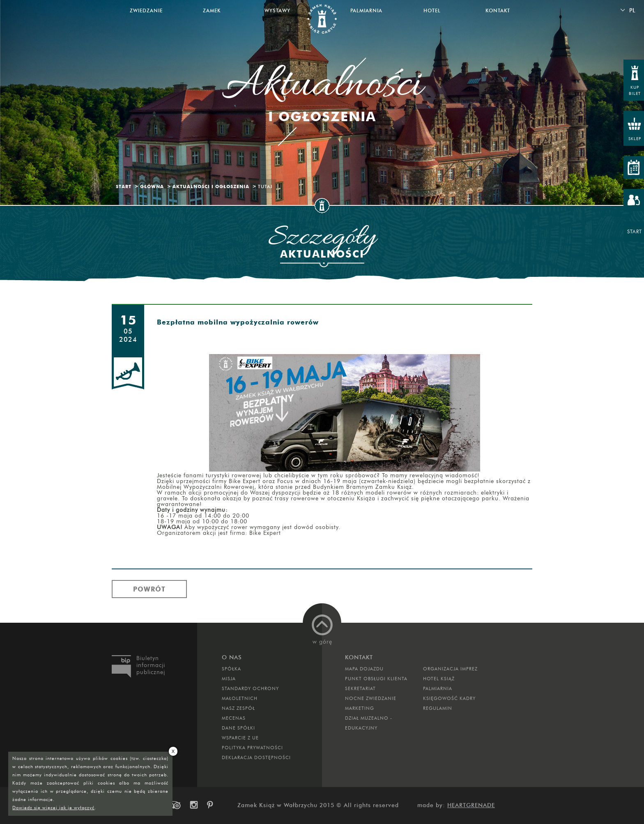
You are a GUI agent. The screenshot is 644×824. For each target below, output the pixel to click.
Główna (152, 186)
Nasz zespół (238, 708)
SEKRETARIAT (360, 688)
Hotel (432, 10)
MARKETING (360, 708)
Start (124, 186)
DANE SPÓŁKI (238, 728)
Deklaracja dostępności (256, 757)
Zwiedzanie (146, 10)
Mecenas (234, 718)
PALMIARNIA (438, 688)
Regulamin (438, 708)
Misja (229, 679)
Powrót (149, 589)
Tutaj (265, 186)
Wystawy (277, 10)
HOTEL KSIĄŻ (439, 679)
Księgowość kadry (449, 698)
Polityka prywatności (252, 748)
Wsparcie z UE (240, 738)
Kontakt (498, 10)
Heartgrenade (471, 805)
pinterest (213, 805)
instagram (193, 805)
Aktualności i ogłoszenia (211, 186)
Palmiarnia (366, 10)
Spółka (231, 669)
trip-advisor (174, 805)
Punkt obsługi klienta (376, 679)
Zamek (212, 10)
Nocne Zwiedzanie (371, 698)
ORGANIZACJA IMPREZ (450, 669)
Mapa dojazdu (364, 669)
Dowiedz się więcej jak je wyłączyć (53, 808)
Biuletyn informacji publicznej (151, 665)
